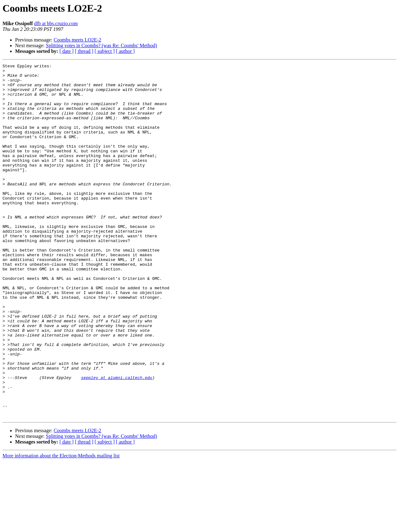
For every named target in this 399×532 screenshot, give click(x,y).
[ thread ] (84, 51)
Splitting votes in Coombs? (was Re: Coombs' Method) (102, 45)
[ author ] (125, 51)
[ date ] (66, 51)
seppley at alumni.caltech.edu (117, 441)
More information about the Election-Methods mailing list (61, 526)
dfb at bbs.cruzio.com (56, 23)
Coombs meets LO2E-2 (78, 40)
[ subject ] (105, 51)
